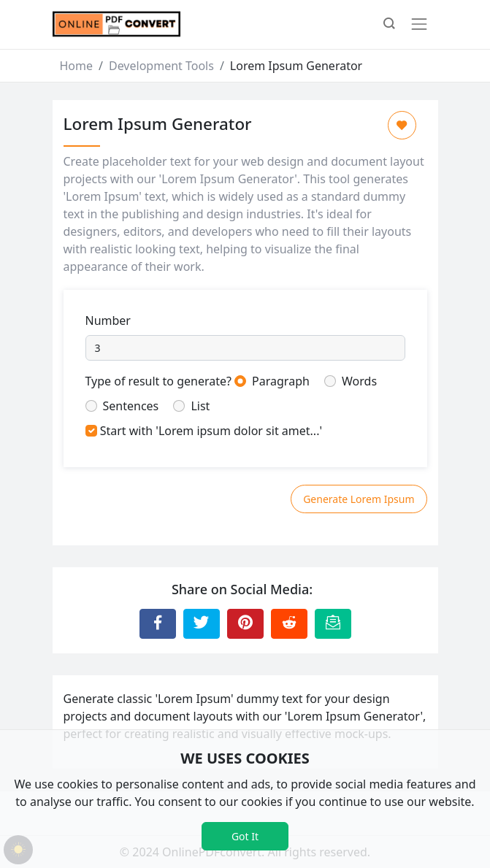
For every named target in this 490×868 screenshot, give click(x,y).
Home (77, 66)
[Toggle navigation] (419, 24)
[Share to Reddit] (289, 623)
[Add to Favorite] (402, 125)
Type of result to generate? (158, 381)
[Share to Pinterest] (245, 623)
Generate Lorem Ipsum (359, 499)
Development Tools (161, 66)
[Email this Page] (333, 623)
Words (359, 381)
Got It (245, 836)
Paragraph (281, 381)
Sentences (131, 406)
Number (108, 320)
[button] (389, 25)
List (200, 406)
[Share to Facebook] (158, 623)
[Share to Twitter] (202, 623)
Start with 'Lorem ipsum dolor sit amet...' (211, 431)
